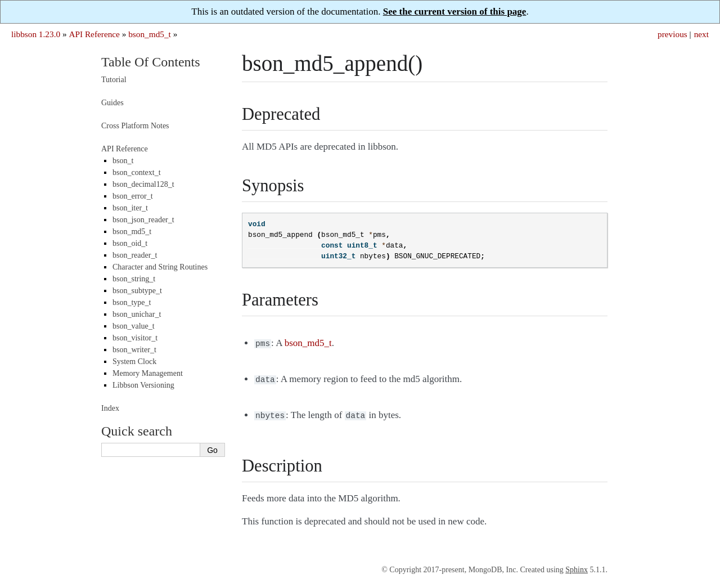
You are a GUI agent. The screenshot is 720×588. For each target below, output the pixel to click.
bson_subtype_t (137, 291)
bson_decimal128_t (143, 184)
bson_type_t (132, 302)
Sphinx (577, 566)
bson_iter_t (130, 208)
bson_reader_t (135, 255)
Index (110, 408)
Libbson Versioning (143, 385)
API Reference (94, 34)
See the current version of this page (455, 12)
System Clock (134, 362)
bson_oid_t (130, 243)
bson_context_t (137, 172)
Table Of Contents (151, 62)
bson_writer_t (134, 350)
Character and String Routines (160, 267)
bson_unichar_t (137, 314)
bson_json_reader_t (143, 220)
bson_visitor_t (135, 338)
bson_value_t (134, 326)
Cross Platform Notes (135, 126)
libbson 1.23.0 (36, 34)
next (701, 34)
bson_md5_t (150, 34)
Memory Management (148, 373)
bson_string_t (134, 279)
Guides (112, 103)
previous (672, 34)
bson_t (123, 161)
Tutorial (114, 80)
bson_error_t (133, 196)
